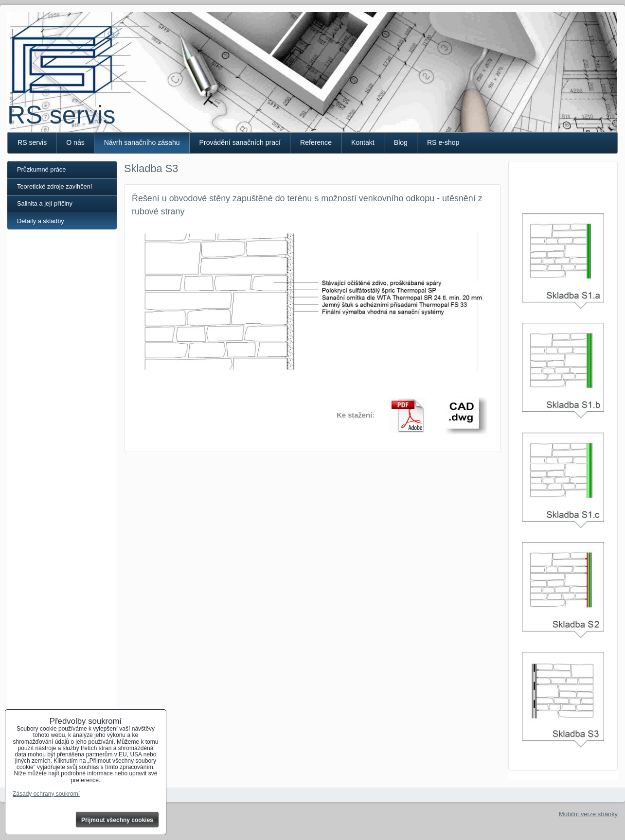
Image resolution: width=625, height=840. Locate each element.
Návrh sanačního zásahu (142, 142)
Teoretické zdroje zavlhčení (54, 186)
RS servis (61, 115)
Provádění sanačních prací (240, 142)
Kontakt (363, 142)
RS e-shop (443, 142)
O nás (75, 142)
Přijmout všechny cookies (117, 820)
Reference (316, 142)
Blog (401, 142)
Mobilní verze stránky (588, 814)
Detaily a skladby (41, 221)
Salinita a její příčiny (45, 203)
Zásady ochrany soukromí (46, 794)
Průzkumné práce (41, 169)
